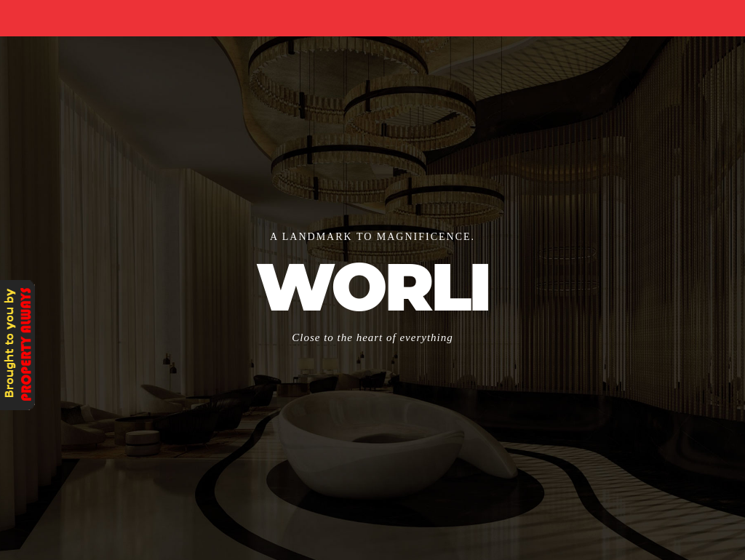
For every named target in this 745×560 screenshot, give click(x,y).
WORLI (372, 287)
